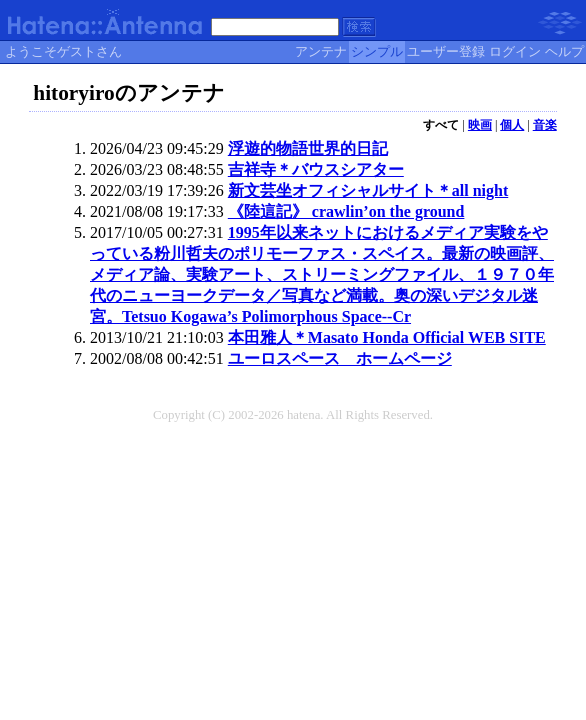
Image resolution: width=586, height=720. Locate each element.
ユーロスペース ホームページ (340, 358)
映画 (480, 125)
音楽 (545, 125)
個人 (512, 125)
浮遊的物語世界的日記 (308, 148)
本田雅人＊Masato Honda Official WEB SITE (387, 337)
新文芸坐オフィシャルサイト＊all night (368, 190)
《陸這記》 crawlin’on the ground (346, 211)
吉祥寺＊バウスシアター (316, 169)
